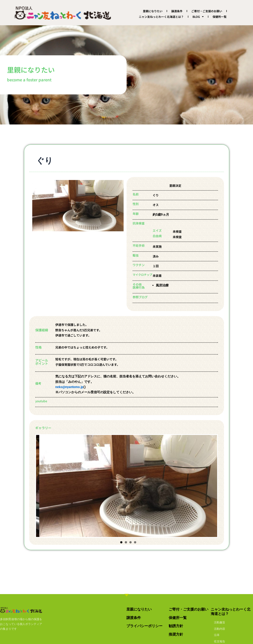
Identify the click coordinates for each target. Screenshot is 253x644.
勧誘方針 (176, 626)
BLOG (198, 17)
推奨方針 (176, 634)
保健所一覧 (220, 17)
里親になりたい (153, 11)
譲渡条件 (177, 11)
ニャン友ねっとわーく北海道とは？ (161, 17)
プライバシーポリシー (144, 626)
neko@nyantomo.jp (69, 387)
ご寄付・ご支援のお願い (207, 11)
